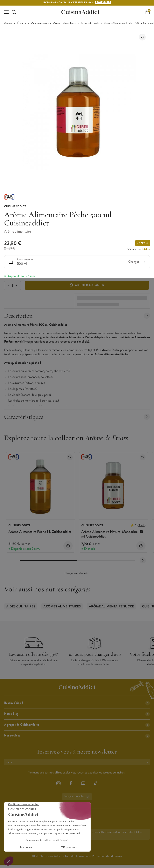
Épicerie (22, 23)
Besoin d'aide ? (77, 703)
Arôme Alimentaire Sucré (111, 607)
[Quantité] (12, 286)
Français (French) (77, 797)
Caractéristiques (77, 417)
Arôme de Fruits (90, 23)
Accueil (8, 23)
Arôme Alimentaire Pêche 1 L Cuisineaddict (40, 532)
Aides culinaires (40, 23)
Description (77, 316)
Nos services (77, 736)
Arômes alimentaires (65, 23)
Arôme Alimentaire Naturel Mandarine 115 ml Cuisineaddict (112, 534)
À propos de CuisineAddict (77, 725)
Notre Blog (77, 714)
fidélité (146, 249)
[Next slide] (143, 560)
